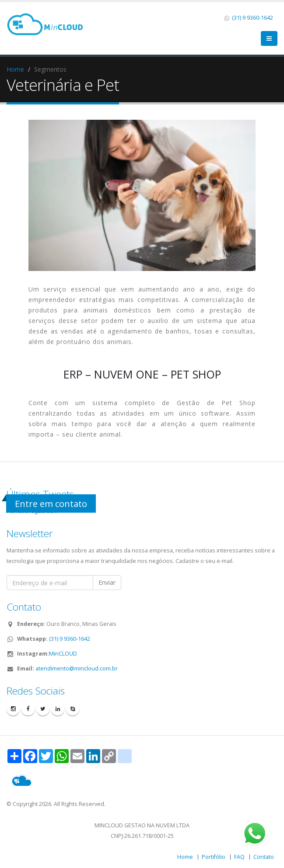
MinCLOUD (63, 654)
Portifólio (214, 857)
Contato (264, 857)
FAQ (239, 857)
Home (15, 69)
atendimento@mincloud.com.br (77, 668)
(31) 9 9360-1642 (252, 18)
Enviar (107, 582)
